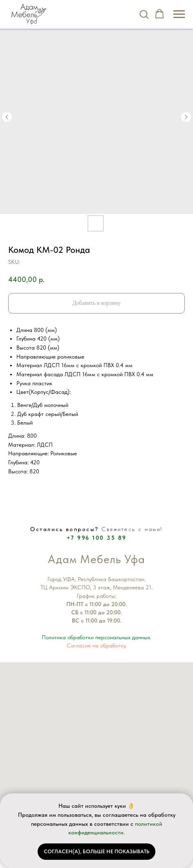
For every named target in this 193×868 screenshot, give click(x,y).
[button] (144, 14)
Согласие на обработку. (97, 645)
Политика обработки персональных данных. (96, 637)
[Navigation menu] (179, 14)
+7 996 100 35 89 (97, 538)
